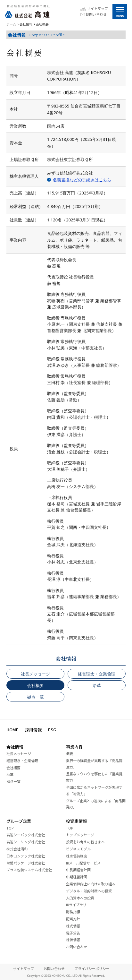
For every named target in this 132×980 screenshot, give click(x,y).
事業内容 (74, 747)
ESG (52, 730)
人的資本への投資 (80, 898)
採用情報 (33, 730)
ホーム (11, 24)
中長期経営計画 (78, 870)
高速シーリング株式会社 (26, 842)
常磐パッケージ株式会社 (26, 863)
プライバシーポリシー (92, 968)
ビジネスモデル (78, 849)
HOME (12, 730)
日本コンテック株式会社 (26, 856)
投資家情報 (76, 821)
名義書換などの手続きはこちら (82, 180)
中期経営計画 (77, 877)
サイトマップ (97, 9)
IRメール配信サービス (83, 863)
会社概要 (36, 685)
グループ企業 (19, 821)
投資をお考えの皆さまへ (85, 842)
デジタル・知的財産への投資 (89, 891)
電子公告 (73, 933)
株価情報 (73, 940)
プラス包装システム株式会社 (29, 870)
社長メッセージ (35, 674)
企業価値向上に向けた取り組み (91, 884)
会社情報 (26, 24)
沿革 (97, 685)
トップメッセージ (80, 835)
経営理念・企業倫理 (97, 674)
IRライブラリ (76, 905)
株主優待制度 (77, 856)
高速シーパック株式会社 (26, 835)
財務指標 (73, 912)
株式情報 (73, 926)
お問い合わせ (96, 14)
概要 (70, 753)
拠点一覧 (36, 697)
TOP (10, 828)
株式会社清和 (17, 849)
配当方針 (73, 919)
